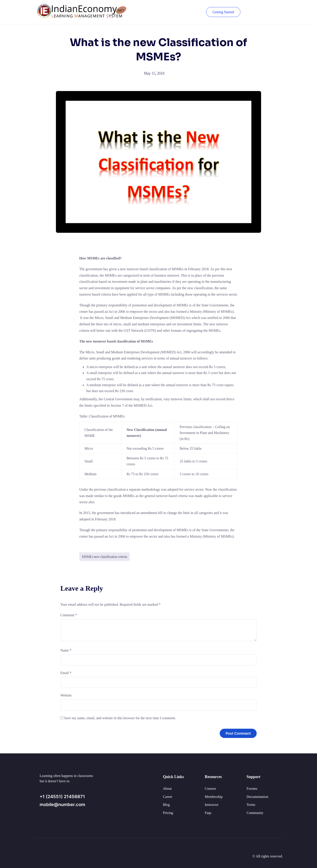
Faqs (208, 813)
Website (66, 695)
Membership (214, 797)
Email (66, 673)
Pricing (168, 813)
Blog (166, 805)
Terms (251, 805)
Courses (210, 789)
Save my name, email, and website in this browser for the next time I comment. (120, 718)
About (167, 789)
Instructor (212, 805)
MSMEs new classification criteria (104, 557)
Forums (252, 789)
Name (66, 650)
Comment (69, 615)
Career (168, 797)
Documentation (257, 797)
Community (255, 813)
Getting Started (223, 12)
